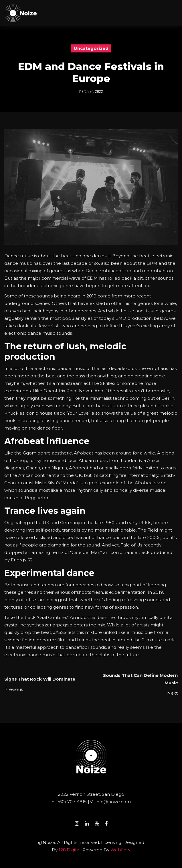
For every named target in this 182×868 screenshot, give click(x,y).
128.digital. (70, 850)
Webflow (120, 850)
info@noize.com (113, 802)
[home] (20, 13)
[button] (175, 13)
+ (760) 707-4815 (70, 802)
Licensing (111, 842)
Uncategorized (91, 48)
